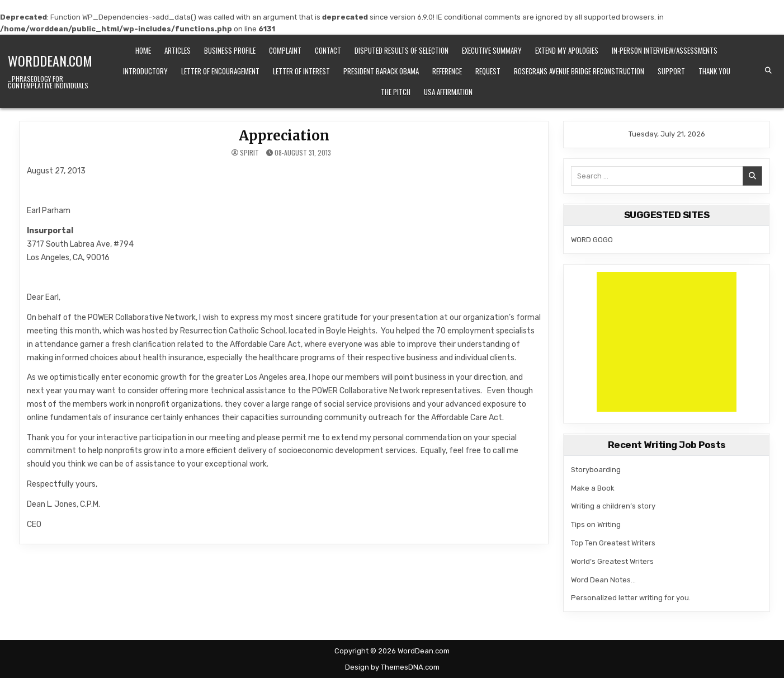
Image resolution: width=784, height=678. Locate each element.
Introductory (145, 71)
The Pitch (396, 92)
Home (143, 50)
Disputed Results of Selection (402, 50)
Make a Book (593, 488)
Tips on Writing (596, 524)
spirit (249, 153)
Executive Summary (492, 50)
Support (671, 71)
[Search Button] (768, 70)
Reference (447, 71)
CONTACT (328, 50)
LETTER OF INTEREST (301, 71)
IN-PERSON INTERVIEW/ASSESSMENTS (665, 50)
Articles (178, 50)
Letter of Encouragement (220, 71)
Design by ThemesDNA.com (392, 667)
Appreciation (284, 136)
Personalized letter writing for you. (631, 598)
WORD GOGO (592, 240)
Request (488, 71)
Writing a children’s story (613, 506)
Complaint (285, 50)
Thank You (714, 71)
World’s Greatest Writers (612, 561)
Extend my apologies (567, 50)
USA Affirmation (448, 92)
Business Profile (230, 50)
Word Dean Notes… (603, 580)
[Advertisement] (667, 342)
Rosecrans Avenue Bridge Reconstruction (579, 71)
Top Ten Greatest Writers (613, 543)
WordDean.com (50, 60)
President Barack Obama (381, 71)
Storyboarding (596, 470)
